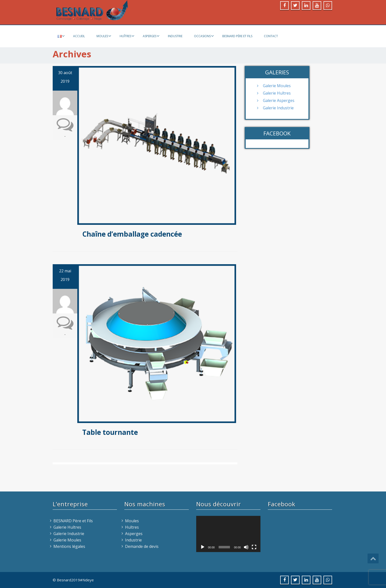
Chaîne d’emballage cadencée (132, 234)
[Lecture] (203, 547)
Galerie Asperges (279, 100)
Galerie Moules (277, 86)
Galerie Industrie (278, 108)
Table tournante (110, 432)
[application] (228, 534)
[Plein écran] (254, 547)
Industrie (175, 36)
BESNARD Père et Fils (237, 36)
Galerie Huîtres (277, 93)
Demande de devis (142, 546)
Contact (271, 36)
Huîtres (127, 36)
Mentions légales (69, 546)
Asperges (151, 36)
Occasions (204, 36)
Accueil (79, 36)
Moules (104, 36)
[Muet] (246, 547)
